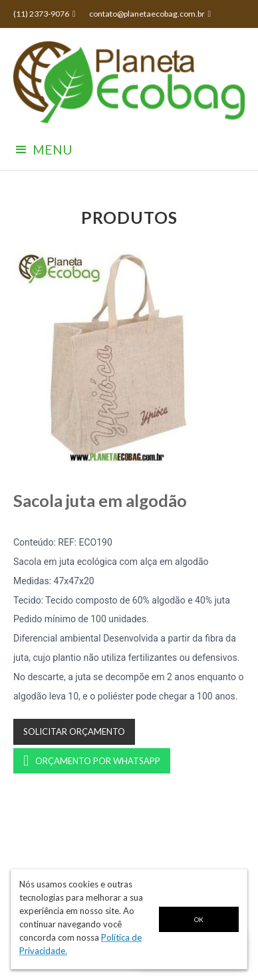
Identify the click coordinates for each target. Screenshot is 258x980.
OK (199, 919)
